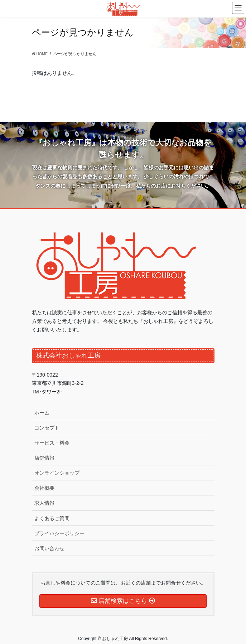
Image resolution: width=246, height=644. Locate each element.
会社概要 (44, 488)
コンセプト (47, 428)
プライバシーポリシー (59, 533)
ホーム (42, 413)
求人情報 (44, 503)
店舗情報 (44, 458)
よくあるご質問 (52, 518)
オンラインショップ (57, 473)
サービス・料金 (52, 443)
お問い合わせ (49, 548)
